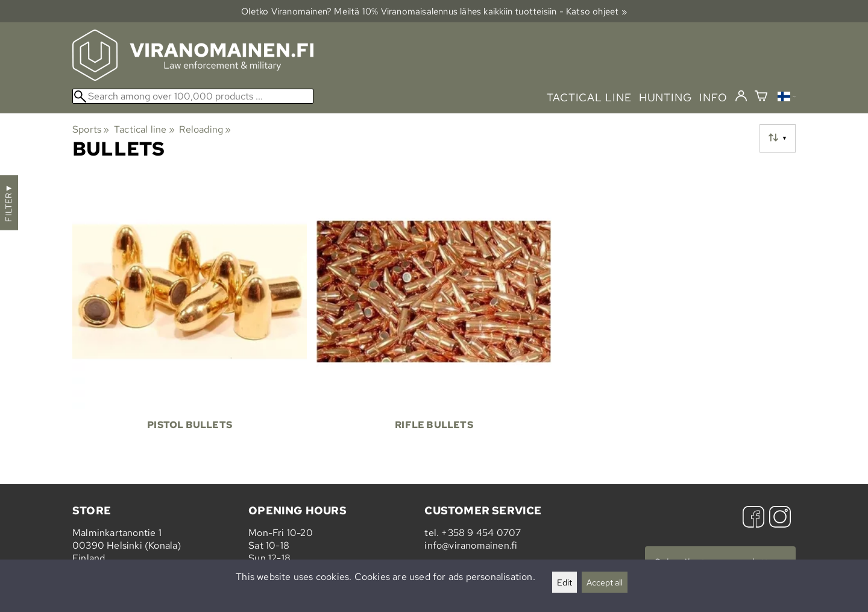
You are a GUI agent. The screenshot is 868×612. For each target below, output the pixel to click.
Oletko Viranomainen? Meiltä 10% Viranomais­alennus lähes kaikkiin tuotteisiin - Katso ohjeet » (434, 11)
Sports (91, 129)
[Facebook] (753, 518)
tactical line (589, 97)
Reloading (205, 129)
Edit (565, 582)
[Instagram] (780, 518)
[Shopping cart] (761, 97)
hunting (665, 97)
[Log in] (741, 96)
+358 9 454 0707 (481, 533)
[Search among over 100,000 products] (193, 96)
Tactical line (144, 129)
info (713, 97)
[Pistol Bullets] (190, 318)
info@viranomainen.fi (471, 545)
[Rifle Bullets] (434, 318)
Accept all (605, 582)
